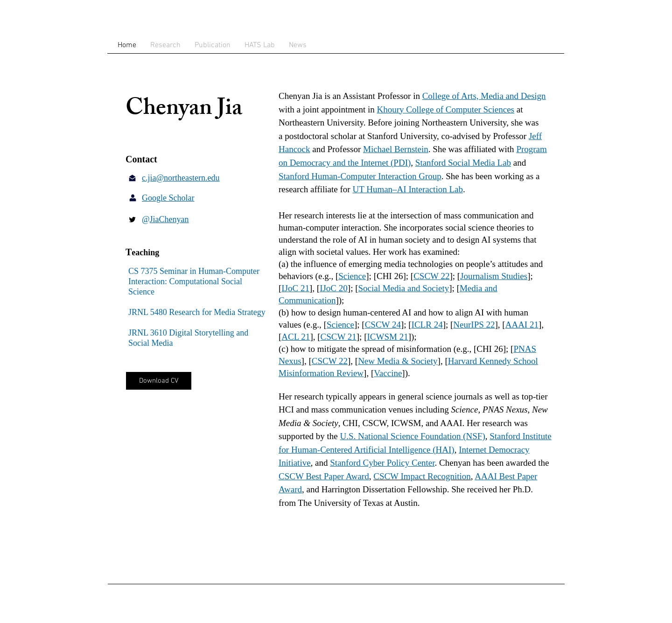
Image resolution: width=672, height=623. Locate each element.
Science (352, 276)
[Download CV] (159, 381)
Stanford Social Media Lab (463, 163)
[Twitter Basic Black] (132, 220)
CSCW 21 (339, 337)
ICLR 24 (427, 325)
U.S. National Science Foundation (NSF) (412, 436)
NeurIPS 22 (474, 325)
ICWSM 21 (387, 337)
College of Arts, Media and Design (484, 96)
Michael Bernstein (396, 149)
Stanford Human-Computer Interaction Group (360, 176)
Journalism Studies (494, 276)
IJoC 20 (334, 288)
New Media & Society (398, 361)
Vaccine (388, 373)
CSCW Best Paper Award (324, 476)
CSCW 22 (431, 276)
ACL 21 (296, 337)
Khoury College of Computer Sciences (446, 109)
